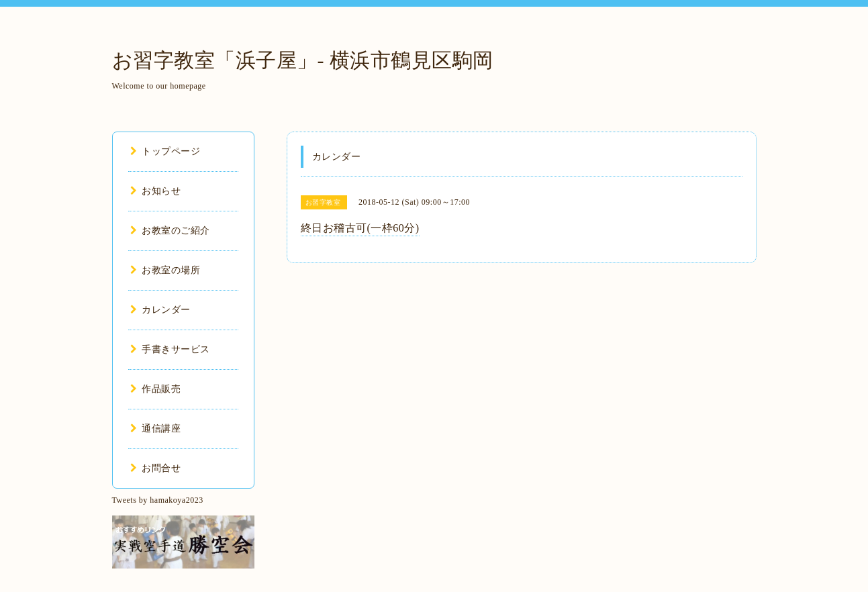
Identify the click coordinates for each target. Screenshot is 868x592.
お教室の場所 (165, 270)
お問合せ (156, 468)
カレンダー (160, 310)
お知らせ (156, 191)
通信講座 (156, 429)
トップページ (165, 151)
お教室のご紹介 (170, 231)
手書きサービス (170, 349)
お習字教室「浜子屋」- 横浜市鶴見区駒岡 (303, 60)
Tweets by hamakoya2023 (158, 500)
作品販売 (156, 389)
